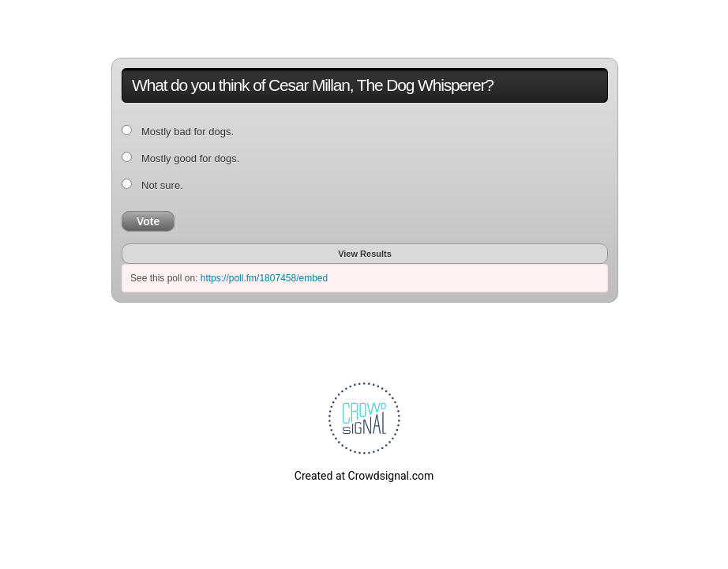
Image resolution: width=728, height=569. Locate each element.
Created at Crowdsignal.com (364, 476)
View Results (365, 254)
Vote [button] (148, 221)
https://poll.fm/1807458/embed (264, 278)
